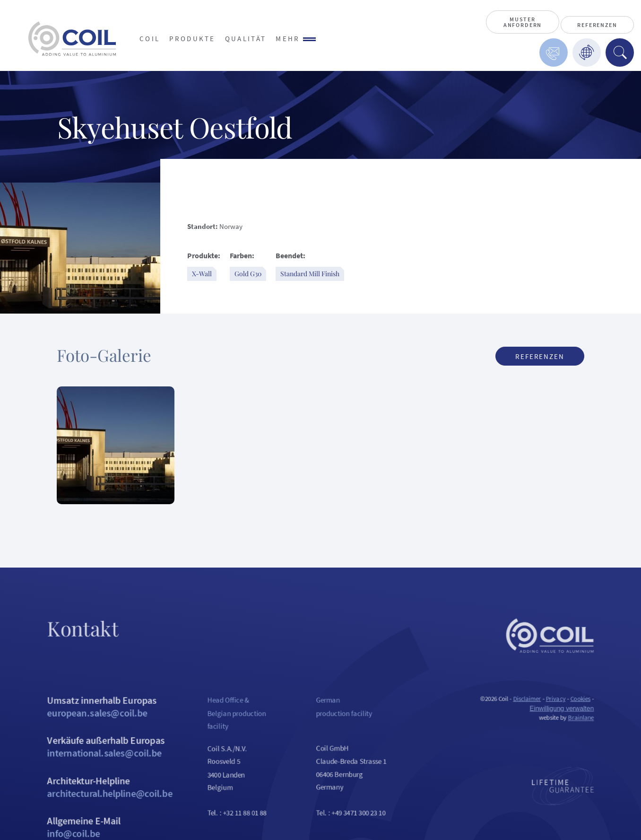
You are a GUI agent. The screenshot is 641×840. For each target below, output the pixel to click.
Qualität (246, 39)
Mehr (296, 39)
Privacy (571, 710)
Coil (150, 39)
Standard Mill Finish (310, 274)
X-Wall (202, 274)
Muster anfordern (523, 22)
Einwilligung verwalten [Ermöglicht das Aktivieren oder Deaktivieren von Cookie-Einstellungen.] (577, 721)
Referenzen (597, 25)
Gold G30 (248, 274)
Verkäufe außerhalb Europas (96, 762)
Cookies (597, 710)
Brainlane (598, 731)
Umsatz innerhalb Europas (96, 719)
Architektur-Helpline (96, 804)
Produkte (192, 39)
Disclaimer (541, 710)
